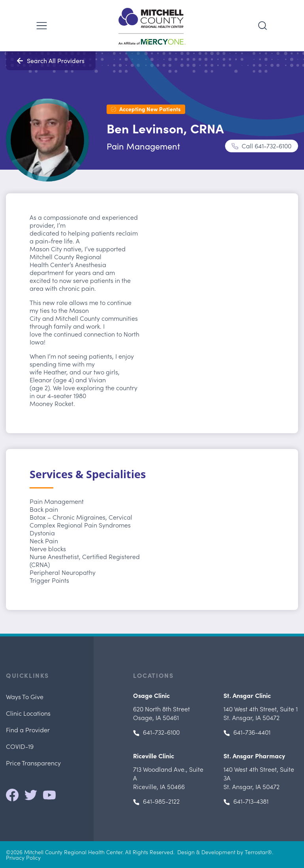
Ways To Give (25, 696)
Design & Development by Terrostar (222, 852)
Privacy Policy (23, 857)
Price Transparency (33, 763)
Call (266, 146)
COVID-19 (20, 746)
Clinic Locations (28, 713)
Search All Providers (56, 61)
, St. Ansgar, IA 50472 (261, 713)
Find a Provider (28, 730)
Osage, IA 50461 (161, 713)
